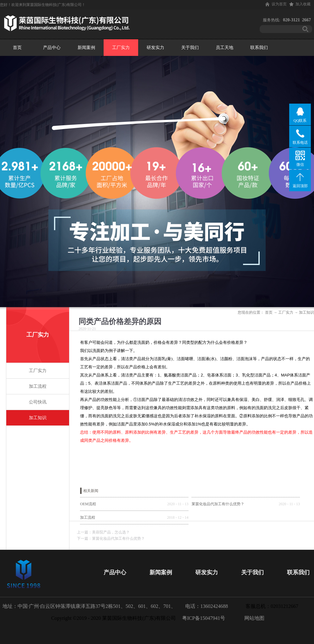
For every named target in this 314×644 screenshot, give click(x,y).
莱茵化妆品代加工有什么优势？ (218, 504)
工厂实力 (286, 312)
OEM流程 (88, 504)
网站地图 (253, 618)
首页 (17, 48)
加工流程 (88, 517)
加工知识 (306, 312)
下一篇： (111, 538)
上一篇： (103, 532)
